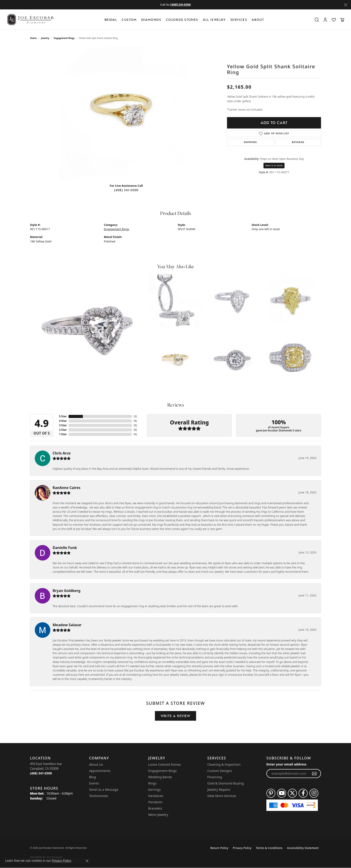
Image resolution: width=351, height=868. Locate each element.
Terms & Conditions (269, 848)
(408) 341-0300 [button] (181, 5)
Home (33, 38)
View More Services (222, 796)
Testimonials (98, 796)
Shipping (250, 142)
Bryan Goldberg (66, 591)
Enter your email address (286, 764)
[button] (317, 20)
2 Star (63, 430)
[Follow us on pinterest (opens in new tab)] (271, 793)
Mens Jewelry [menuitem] (158, 815)
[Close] (346, 5)
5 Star (63, 416)
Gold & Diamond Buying (226, 783)
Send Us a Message (104, 790)
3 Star (63, 425)
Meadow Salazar (67, 625)
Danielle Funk (65, 548)
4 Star (63, 421)
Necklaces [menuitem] (156, 796)
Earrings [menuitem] (154, 790)
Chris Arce (62, 453)
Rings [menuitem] (152, 783)
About (258, 20)
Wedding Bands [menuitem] (160, 777)
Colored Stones (182, 20)
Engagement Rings (64, 38)
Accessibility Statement (303, 848)
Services (239, 20)
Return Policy (219, 848)
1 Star (63, 434)
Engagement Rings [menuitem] (163, 771)
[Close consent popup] (87, 861)
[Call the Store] (41, 773)
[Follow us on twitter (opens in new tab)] (292, 793)
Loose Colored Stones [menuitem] (165, 764)
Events (94, 783)
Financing (215, 777)
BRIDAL (111, 20)
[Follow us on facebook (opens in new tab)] (303, 793)
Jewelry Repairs (219, 790)
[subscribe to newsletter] (314, 774)
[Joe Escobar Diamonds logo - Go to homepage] (30, 20)
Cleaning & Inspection (224, 764)
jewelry (45, 38)
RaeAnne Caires (66, 488)
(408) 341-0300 (126, 190)
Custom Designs (220, 771)
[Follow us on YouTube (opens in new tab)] (282, 793)
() (135, 416)
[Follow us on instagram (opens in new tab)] (314, 793)
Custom (129, 20)
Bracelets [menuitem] (155, 808)
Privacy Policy (242, 848)
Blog (93, 777)
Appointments (100, 771)
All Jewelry (214, 20)
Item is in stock (274, 165)
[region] (126, 113)
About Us (96, 764)
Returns (298, 142)
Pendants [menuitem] (155, 802)
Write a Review (175, 716)
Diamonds (151, 20)
